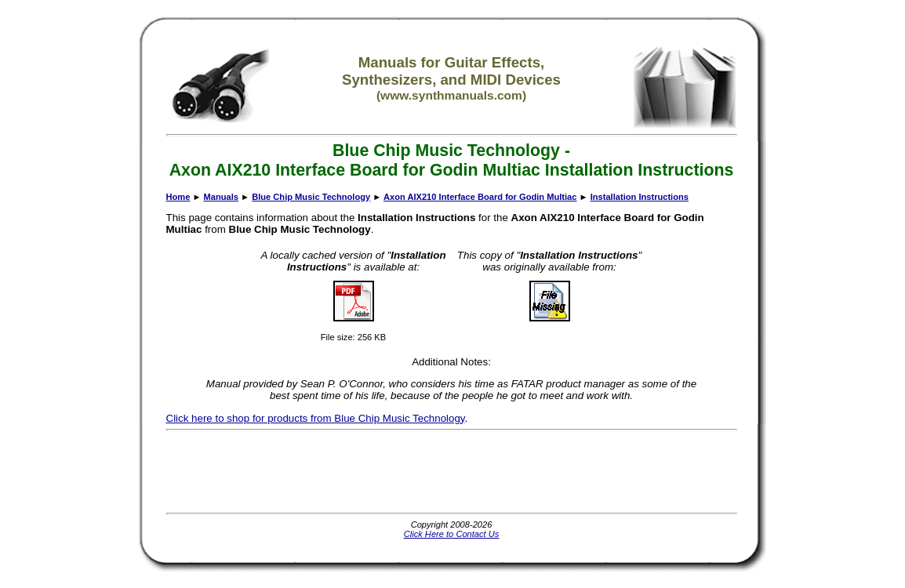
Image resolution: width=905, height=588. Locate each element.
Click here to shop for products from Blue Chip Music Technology (316, 418)
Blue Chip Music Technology (311, 197)
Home (178, 197)
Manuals (221, 197)
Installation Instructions (640, 197)
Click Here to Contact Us (452, 534)
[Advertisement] (452, 472)
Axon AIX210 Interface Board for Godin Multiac (480, 197)
